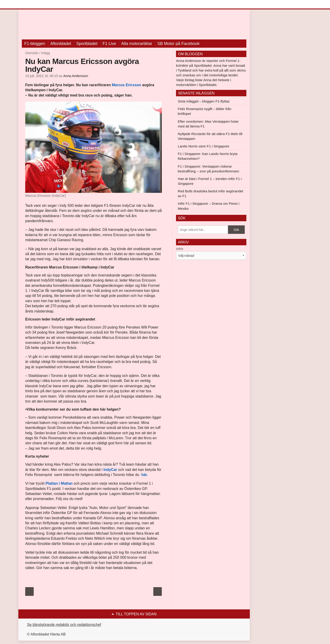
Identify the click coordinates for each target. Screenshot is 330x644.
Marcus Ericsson (126, 85)
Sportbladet (87, 44)
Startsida (32, 53)
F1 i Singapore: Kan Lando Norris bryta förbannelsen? (208, 156)
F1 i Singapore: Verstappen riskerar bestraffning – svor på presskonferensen (208, 169)
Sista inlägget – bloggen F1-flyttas (204, 101)
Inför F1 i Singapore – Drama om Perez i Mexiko (209, 206)
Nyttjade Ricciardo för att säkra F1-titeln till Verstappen (210, 136)
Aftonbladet (61, 44)
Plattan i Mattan (59, 483)
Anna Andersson (76, 76)
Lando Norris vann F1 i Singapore (203, 146)
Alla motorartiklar (137, 44)
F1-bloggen (35, 44)
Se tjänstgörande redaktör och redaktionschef (64, 625)
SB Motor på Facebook (179, 44)
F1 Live (109, 44)
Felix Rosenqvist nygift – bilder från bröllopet (205, 111)
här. (144, 475)
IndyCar (110, 470)
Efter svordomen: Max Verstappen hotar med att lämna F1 (208, 124)
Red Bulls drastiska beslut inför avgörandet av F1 (210, 193)
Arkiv (180, 249)
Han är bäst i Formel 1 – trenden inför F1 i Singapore (210, 181)
